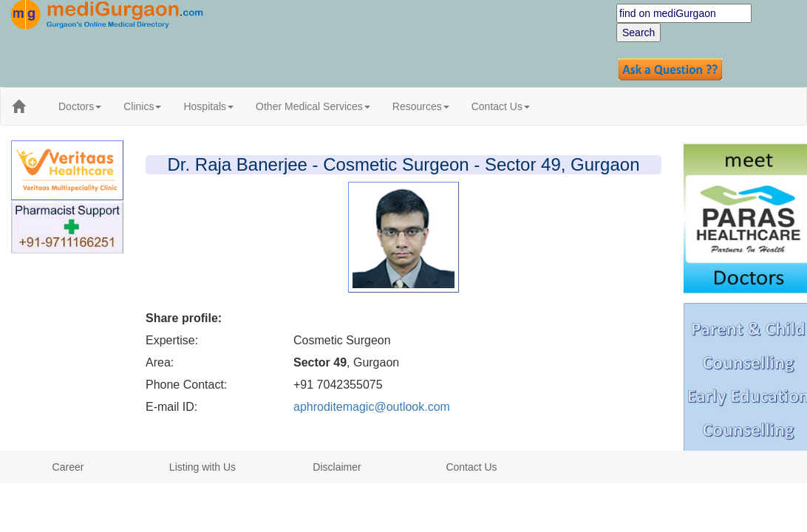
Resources (421, 106)
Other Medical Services (313, 106)
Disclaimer (337, 467)
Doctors (80, 106)
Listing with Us (202, 467)
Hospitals (208, 106)
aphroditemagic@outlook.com (372, 407)
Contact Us (501, 106)
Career (68, 467)
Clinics (142, 106)
